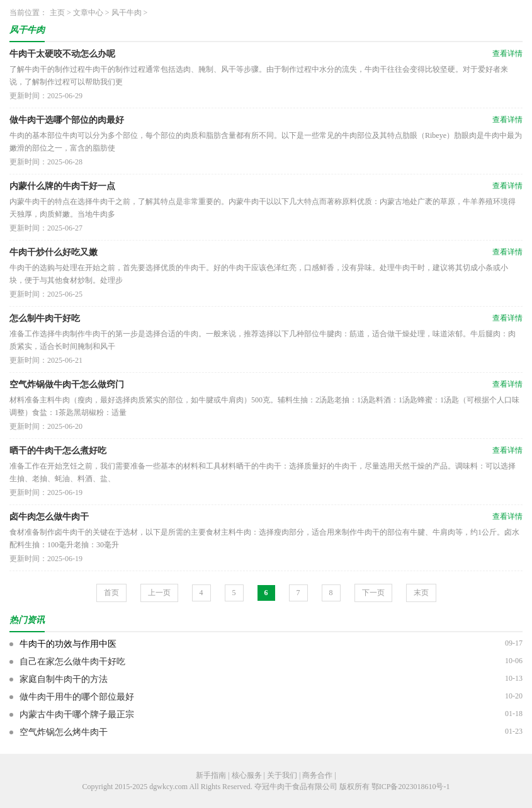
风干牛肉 (127, 13)
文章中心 (88, 13)
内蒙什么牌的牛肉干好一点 (62, 186)
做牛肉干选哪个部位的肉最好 (67, 120)
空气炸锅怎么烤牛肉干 (64, 732)
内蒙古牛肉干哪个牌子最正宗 (77, 714)
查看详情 (507, 54)
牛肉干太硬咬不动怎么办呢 (62, 54)
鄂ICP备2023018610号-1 (411, 787)
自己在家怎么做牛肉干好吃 (72, 662)
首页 (111, 593)
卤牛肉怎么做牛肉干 (49, 517)
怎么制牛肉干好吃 (45, 318)
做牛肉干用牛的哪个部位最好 (77, 697)
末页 (421, 593)
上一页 (159, 593)
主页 (57, 13)
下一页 (373, 593)
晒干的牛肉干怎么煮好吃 (58, 451)
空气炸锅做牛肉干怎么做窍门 (67, 384)
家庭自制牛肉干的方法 (64, 679)
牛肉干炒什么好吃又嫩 (54, 252)
